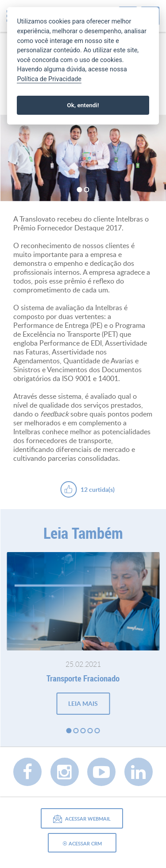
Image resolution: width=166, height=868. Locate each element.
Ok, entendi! (83, 105)
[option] (83, 158)
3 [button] (83, 731)
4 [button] (90, 731)
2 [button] (87, 190)
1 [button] (80, 190)
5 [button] (97, 731)
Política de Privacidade (49, 79)
